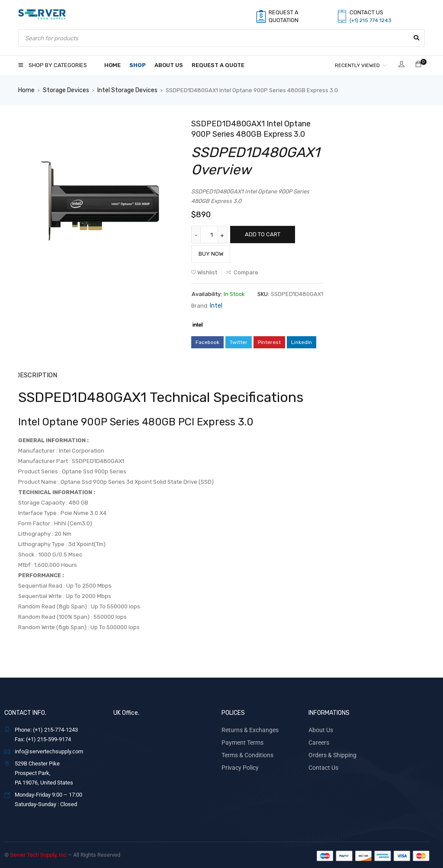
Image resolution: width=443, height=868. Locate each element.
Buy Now (211, 253)
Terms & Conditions (245, 752)
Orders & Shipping (330, 752)
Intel (216, 305)
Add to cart (263, 234)
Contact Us (322, 764)
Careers (318, 740)
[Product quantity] (213, 234)
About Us (319, 728)
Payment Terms (241, 740)
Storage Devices (64, 90)
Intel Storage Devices (123, 90)
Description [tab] (36, 374)
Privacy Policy (238, 764)
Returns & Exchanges (247, 728)
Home (26, 90)
